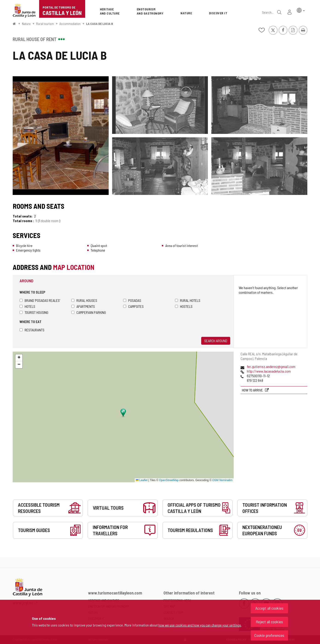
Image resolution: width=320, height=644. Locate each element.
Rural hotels (188, 300)
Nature (26, 24)
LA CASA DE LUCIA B (100, 24)
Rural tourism (45, 24)
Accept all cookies (269, 608)
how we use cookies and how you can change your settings (200, 625)
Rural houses (84, 300)
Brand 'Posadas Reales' (40, 300)
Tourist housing (34, 312)
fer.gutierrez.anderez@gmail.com (271, 366)
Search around (216, 341)
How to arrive (253, 390)
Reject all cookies (269, 622)
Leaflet (142, 480)
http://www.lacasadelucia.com (269, 371)
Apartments (83, 306)
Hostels (184, 306)
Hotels (27, 306)
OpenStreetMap (169, 480)
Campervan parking (89, 312)
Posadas (132, 300)
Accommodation (70, 24)
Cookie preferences (269, 635)
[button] (301, 10)
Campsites (133, 306)
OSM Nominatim (222, 480)
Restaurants (32, 330)
